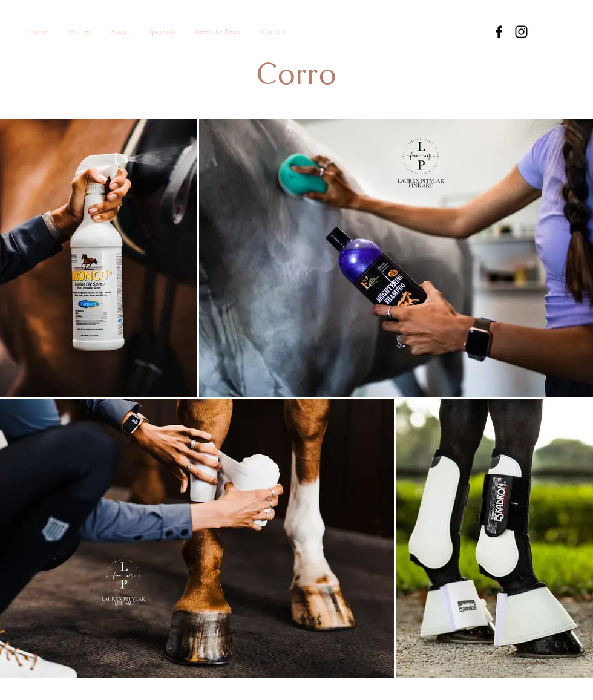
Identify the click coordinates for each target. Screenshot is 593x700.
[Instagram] (521, 32)
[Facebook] (499, 32)
